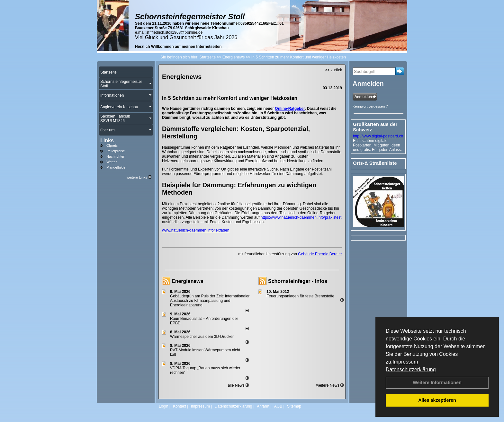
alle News (238, 385)
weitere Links (139, 177)
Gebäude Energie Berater (320, 254)
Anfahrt (263, 406)
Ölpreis (112, 145)
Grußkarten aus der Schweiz (375, 127)
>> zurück (333, 70)
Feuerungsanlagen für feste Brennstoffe (300, 296)
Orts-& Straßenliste (375, 163)
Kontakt (180, 406)
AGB (278, 406)
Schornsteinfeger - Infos (298, 281)
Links (107, 141)
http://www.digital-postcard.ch (378, 136)
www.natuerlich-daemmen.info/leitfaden (196, 230)
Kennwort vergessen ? (370, 106)
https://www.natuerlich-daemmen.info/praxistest (301, 217)
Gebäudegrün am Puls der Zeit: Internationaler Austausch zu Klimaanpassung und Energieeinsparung (210, 301)
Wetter (112, 162)
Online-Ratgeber (290, 109)
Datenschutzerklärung (411, 369)
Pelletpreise (116, 151)
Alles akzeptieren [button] (437, 400)
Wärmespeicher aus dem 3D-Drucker (202, 337)
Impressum (405, 362)
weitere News (330, 385)
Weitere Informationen (437, 382)
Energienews (188, 281)
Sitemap (294, 406)
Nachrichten (116, 156)
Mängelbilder (117, 167)
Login (163, 406)
